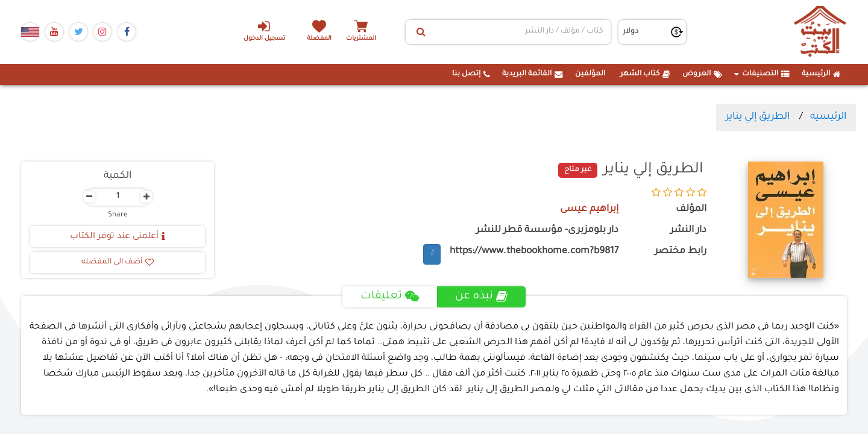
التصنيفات (762, 74)
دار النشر (688, 231)
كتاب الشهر (645, 74)
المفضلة (320, 39)
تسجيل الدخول (264, 31)
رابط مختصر (681, 252)
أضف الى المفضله (118, 262)
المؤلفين (590, 74)
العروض (702, 74)
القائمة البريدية (533, 74)
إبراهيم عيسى (589, 209)
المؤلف (691, 209)
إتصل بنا (471, 74)
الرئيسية (821, 74)
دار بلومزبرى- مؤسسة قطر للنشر (547, 231)
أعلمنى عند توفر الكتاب (118, 237)
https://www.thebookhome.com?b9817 (534, 252)
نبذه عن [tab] (481, 297)
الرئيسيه (828, 117)
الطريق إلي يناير (758, 117)
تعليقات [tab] (390, 297)
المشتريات (361, 39)
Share (118, 215)
